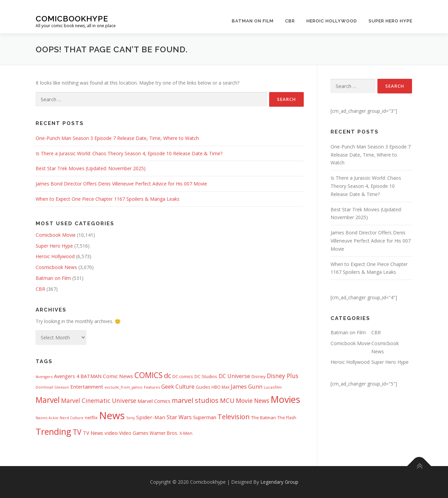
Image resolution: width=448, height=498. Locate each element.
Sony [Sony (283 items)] (130, 418)
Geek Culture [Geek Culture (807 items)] (178, 387)
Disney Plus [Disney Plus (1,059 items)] (283, 376)
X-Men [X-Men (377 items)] (186, 433)
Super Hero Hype (390, 21)
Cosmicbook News (56, 267)
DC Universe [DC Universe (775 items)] (234, 376)
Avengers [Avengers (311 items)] (44, 377)
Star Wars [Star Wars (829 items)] (179, 417)
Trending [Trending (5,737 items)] (53, 431)
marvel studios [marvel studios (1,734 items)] (195, 400)
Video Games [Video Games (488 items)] (134, 433)
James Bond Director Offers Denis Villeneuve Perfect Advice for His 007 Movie (121, 184)
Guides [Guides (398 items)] (203, 387)
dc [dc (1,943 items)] (167, 375)
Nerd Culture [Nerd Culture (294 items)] (72, 418)
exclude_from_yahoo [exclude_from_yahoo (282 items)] (124, 387)
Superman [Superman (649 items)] (205, 417)
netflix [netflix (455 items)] (91, 417)
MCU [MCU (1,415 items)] (227, 400)
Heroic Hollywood (332, 21)
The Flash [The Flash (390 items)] (287, 418)
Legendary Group (279, 482)
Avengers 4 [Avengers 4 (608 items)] (67, 376)
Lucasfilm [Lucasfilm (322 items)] (273, 387)
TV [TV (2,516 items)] (77, 432)
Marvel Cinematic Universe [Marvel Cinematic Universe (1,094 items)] (99, 401)
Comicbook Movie (56, 235)
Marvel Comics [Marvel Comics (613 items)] (154, 401)
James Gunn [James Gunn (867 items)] (247, 387)
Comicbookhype (72, 18)
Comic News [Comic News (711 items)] (118, 376)
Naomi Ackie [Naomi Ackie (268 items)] (47, 418)
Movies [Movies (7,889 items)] (285, 399)
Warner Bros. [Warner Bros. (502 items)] (164, 433)
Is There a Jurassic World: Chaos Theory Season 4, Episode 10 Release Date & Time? (129, 153)
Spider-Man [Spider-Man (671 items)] (151, 417)
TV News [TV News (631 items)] (93, 433)
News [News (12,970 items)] (112, 415)
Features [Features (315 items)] (152, 387)
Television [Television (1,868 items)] (234, 417)
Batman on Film (253, 21)
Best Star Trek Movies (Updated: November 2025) (91, 168)
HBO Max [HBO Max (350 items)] (220, 387)
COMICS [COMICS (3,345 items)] (148, 375)
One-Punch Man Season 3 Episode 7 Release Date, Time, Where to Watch (117, 138)
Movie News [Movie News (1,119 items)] (253, 401)
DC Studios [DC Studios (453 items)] (206, 376)
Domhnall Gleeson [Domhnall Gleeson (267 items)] (52, 387)
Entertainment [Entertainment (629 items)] (87, 387)
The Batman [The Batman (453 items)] (264, 417)
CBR (290, 21)
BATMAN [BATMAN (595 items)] (91, 376)
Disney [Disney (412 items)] (258, 376)
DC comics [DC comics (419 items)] (183, 376)
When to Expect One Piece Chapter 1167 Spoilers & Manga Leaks (108, 199)
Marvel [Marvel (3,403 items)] (48, 400)
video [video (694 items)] (111, 433)
